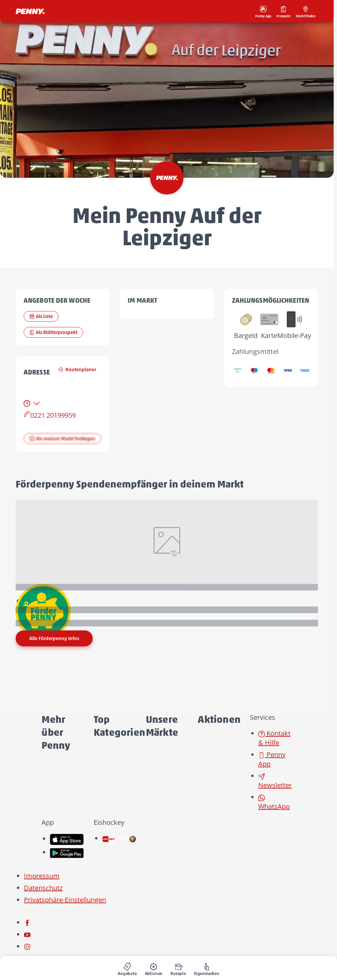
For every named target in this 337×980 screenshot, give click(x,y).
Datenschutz (43, 888)
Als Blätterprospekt (53, 332)
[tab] (32, 403)
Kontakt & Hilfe (274, 738)
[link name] (67, 839)
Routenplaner (77, 370)
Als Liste (41, 316)
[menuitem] (127, 968)
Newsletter (275, 781)
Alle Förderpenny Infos (54, 638)
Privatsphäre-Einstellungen (65, 900)
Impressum (42, 876)
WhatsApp (274, 803)
